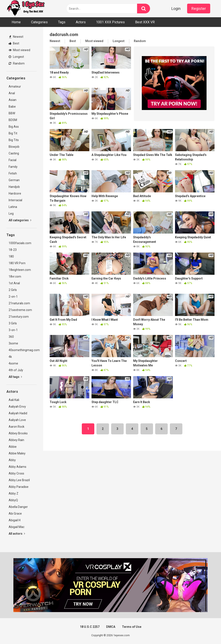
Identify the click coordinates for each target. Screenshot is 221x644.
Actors (81, 22)
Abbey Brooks (18, 433)
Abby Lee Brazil (19, 480)
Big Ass (14, 127)
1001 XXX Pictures (110, 22)
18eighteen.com (20, 270)
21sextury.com (19, 317)
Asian (13, 100)
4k (10, 357)
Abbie (13, 447)
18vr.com (15, 276)
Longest (16, 57)
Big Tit (13, 133)
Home (16, 22)
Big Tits (14, 140)
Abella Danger (18, 507)
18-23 (13, 250)
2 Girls (13, 290)
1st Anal (14, 283)
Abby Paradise (19, 487)
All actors (17, 534)
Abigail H (15, 520)
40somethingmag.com (23, 350)
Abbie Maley (17, 453)
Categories (39, 22)
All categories (20, 220)
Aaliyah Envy (17, 407)
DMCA (111, 627)
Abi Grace (15, 514)
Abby (12, 460)
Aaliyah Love (17, 420)
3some (13, 343)
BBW (12, 113)
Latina (13, 207)
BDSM (13, 120)
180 (11, 256)
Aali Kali (14, 400)
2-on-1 (13, 297)
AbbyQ (13, 500)
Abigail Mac (17, 527)
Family (13, 167)
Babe (12, 107)
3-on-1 (13, 330)
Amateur (15, 86)
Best (14, 43)
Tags (62, 22)
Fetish (13, 173)
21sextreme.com (20, 310)
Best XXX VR (145, 22)
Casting (14, 153)
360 (11, 337)
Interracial (15, 200)
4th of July (16, 370)
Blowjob (14, 147)
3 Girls (13, 323)
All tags (15, 377)
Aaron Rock (17, 427)
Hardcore (15, 193)
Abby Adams (17, 467)
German (14, 180)
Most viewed (19, 50)
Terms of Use (132, 627)
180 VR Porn (17, 263)
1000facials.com (20, 243)
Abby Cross (16, 473)
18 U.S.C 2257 (90, 627)
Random (17, 63)
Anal (12, 93)
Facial (13, 160)
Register (199, 9)
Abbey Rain (16, 440)
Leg (11, 214)
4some (13, 363)
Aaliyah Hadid (18, 413)
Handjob (14, 187)
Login (176, 9)
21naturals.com (19, 303)
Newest (16, 37)
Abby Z (13, 493)
